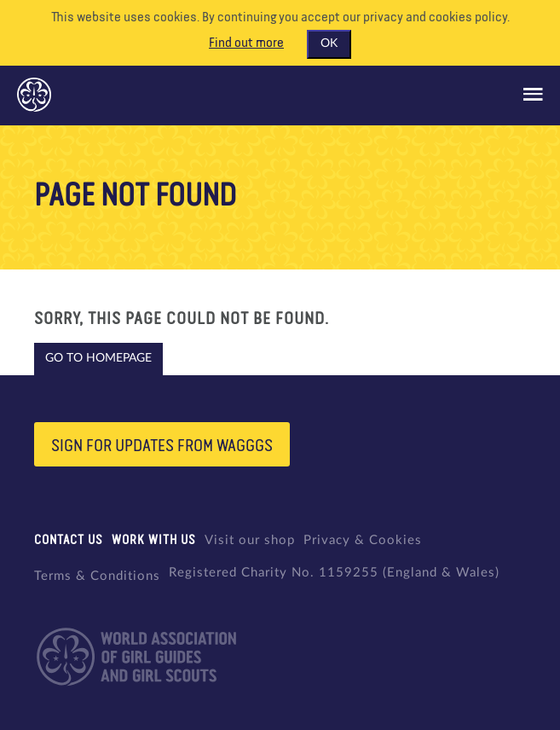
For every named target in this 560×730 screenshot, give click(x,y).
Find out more (246, 43)
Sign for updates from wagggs (162, 446)
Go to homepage (98, 358)
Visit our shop (250, 540)
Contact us (69, 540)
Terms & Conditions (97, 576)
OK (329, 43)
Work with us (154, 540)
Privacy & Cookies (363, 540)
